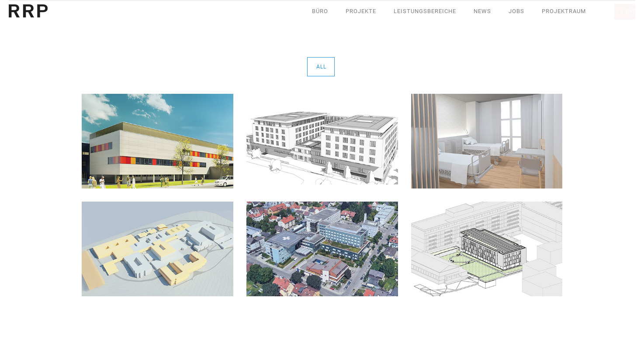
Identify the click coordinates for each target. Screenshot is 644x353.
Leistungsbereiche (425, 11)
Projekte (361, 11)
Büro (320, 11)
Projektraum (564, 11)
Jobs (516, 11)
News (482, 11)
